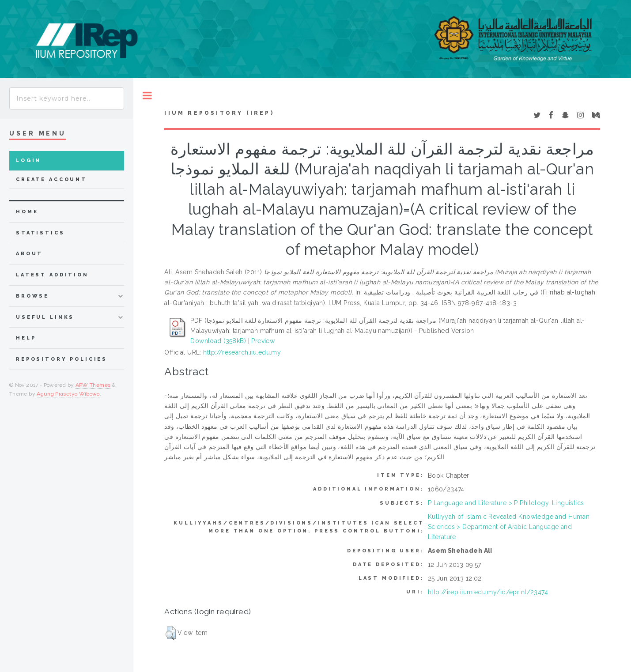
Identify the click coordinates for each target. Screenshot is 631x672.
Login (28, 160)
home (27, 212)
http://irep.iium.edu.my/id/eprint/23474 (488, 592)
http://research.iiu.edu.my (242, 352)
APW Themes (93, 385)
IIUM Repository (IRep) (219, 113)
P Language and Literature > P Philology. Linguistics (506, 503)
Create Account (51, 179)
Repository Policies (62, 359)
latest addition (52, 275)
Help (26, 338)
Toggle (147, 96)
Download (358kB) (218, 341)
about (29, 254)
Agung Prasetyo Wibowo (68, 394)
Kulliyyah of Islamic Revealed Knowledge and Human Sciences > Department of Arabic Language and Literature (509, 527)
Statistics (40, 233)
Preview (263, 341)
